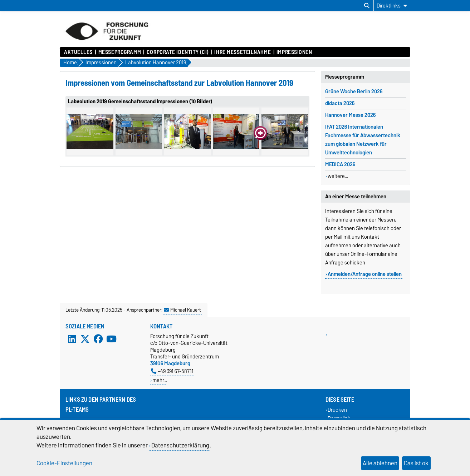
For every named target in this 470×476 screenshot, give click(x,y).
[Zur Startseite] (107, 44)
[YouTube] (111, 339)
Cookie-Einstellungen (64, 463)
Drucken (337, 410)
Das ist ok (416, 463)
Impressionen (294, 52)
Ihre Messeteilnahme (243, 52)
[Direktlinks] (392, 6)
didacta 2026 (340, 103)
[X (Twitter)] (85, 339)
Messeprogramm (120, 52)
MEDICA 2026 (340, 164)
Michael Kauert (182, 310)
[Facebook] (98, 339)
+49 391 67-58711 (172, 371)
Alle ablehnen (380, 463)
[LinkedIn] (72, 339)
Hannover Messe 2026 (350, 115)
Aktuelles (78, 52)
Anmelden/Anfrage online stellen (365, 274)
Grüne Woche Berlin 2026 (354, 91)
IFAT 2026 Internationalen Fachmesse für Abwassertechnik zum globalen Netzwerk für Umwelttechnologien (363, 140)
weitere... (338, 176)
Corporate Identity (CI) (178, 52)
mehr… (160, 380)
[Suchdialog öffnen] (367, 6)
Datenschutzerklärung (180, 445)
